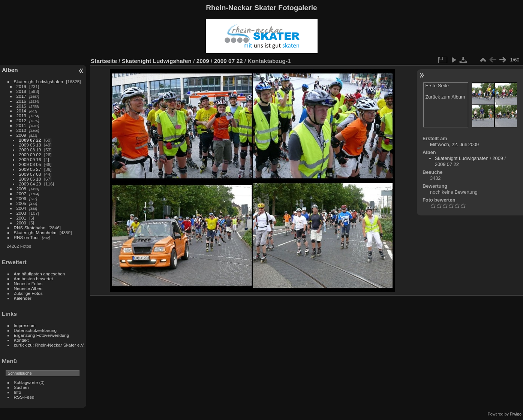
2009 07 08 (30, 174)
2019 (21, 86)
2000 (21, 223)
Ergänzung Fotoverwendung (42, 335)
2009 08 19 (30, 150)
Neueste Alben (28, 288)
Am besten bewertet (34, 279)
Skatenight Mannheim (35, 232)
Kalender (23, 298)
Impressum (25, 325)
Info (18, 392)
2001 (21, 218)
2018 (21, 91)
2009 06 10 (30, 179)
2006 (21, 198)
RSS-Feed (24, 397)
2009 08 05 (30, 164)
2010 (21, 130)
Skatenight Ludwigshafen (38, 81)
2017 (21, 96)
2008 (21, 189)
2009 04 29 (30, 184)
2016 (21, 101)
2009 (21, 135)
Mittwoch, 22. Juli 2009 (454, 144)
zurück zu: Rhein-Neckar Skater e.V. (49, 345)
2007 (21, 194)
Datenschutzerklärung (35, 330)
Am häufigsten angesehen (40, 274)
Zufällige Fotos (28, 293)
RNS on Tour (26, 237)
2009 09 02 (30, 155)
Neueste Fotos (28, 283)
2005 (21, 203)
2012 (21, 120)
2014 (21, 111)
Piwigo (516, 414)
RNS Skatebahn (30, 228)
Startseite (104, 61)
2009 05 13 (30, 145)
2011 (21, 125)
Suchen (21, 387)
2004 (21, 208)
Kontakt (21, 340)
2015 (21, 106)
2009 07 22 (30, 140)
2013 (21, 116)
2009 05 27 (30, 169)
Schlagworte (26, 382)
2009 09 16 (30, 159)
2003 (21, 213)
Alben (10, 70)
